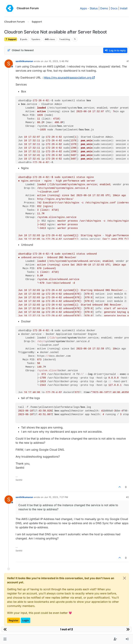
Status (94, 8)
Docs (114, 8)
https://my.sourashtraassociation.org (69, 78)
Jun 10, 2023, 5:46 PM (56, 61)
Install (124, 8)
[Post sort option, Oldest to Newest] (21, 50)
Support (11, 39)
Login (26, 620)
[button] (5, 639)
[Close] (125, 578)
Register (14, 620)
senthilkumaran (24, 61)
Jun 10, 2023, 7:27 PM (56, 497)
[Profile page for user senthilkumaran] (9, 64)
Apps (83, 8)
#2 (127, 497)
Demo (104, 8)
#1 (128, 61)
